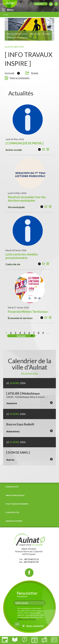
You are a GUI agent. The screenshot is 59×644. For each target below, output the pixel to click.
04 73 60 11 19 (31, 562)
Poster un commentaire (20, 78)
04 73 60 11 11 (31, 559)
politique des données (27, 619)
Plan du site (12, 487)
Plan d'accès (12, 512)
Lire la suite (10, 73)
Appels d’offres (14, 521)
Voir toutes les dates (29, 373)
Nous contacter (35, 626)
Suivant (21, 336)
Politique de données (17, 504)
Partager (35, 73)
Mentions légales (15, 495)
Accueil (6, 14)
